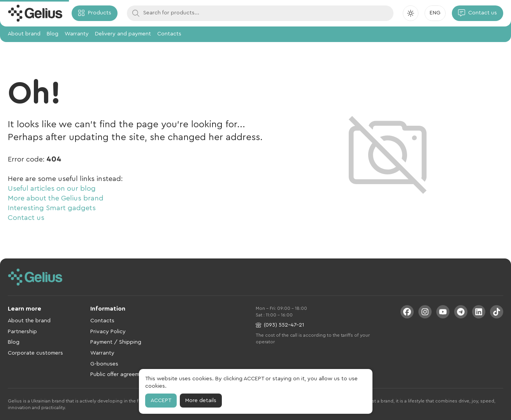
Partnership (22, 332)
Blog (53, 34)
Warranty (77, 34)
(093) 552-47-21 (280, 325)
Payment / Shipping (116, 342)
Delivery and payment (123, 34)
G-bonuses (104, 364)
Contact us (26, 218)
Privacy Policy (108, 332)
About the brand (29, 321)
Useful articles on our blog (52, 188)
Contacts (169, 34)
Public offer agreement (119, 374)
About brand (24, 34)
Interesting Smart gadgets (52, 208)
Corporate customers (35, 353)
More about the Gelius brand (56, 198)
